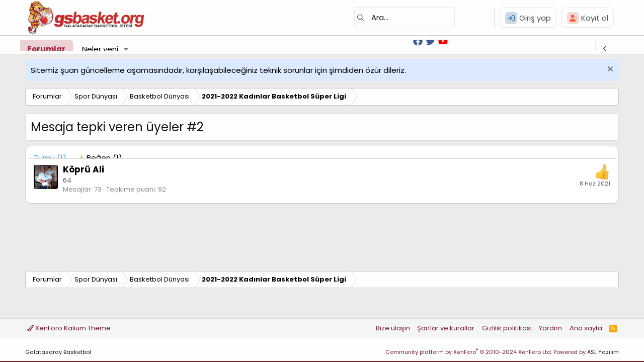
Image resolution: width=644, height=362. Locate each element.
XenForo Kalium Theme (69, 328)
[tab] (99, 158)
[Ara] (405, 18)
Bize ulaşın (393, 328)
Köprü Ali (84, 169)
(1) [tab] (50, 158)
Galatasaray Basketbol (58, 352)
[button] (126, 49)
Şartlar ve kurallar (446, 328)
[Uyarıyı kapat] (609, 70)
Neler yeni (100, 49)
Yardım (550, 328)
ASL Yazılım (603, 352)
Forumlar (46, 49)
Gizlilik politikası (507, 328)
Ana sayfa (586, 328)
